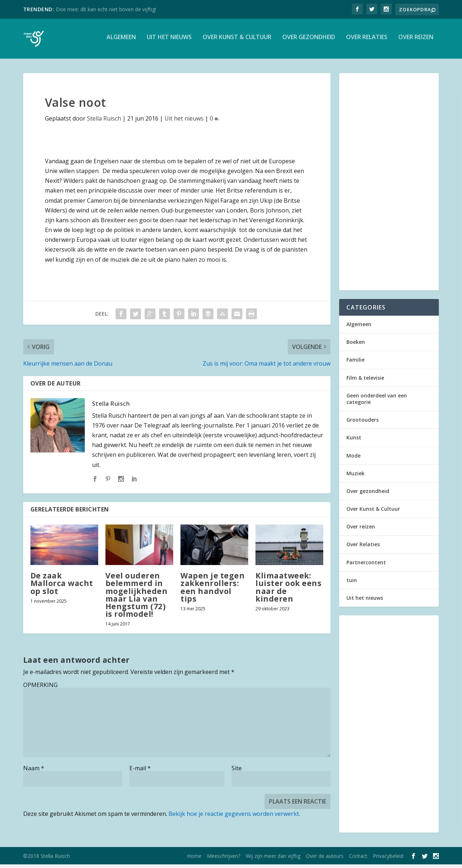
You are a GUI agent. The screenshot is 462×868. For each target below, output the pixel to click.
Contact (358, 859)
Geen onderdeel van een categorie (377, 402)
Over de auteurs (325, 859)
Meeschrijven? (224, 859)
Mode (353, 459)
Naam (34, 772)
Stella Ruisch (104, 122)
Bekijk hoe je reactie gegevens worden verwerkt (234, 817)
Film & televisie (365, 381)
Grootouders (363, 423)
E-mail (140, 772)
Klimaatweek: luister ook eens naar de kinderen (288, 591)
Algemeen (121, 41)
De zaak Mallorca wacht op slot (62, 587)
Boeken (356, 345)
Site (237, 772)
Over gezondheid (309, 41)
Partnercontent (366, 566)
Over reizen (416, 41)
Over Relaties (367, 41)
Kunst (354, 441)
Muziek (355, 477)
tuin (352, 584)
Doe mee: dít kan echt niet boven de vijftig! (106, 9)
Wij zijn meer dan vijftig (273, 859)
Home (194, 859)
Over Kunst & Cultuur (237, 41)
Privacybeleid (388, 859)
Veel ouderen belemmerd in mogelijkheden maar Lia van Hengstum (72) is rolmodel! (137, 598)
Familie (355, 363)
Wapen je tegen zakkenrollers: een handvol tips (213, 591)
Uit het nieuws (169, 41)
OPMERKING (40, 688)
